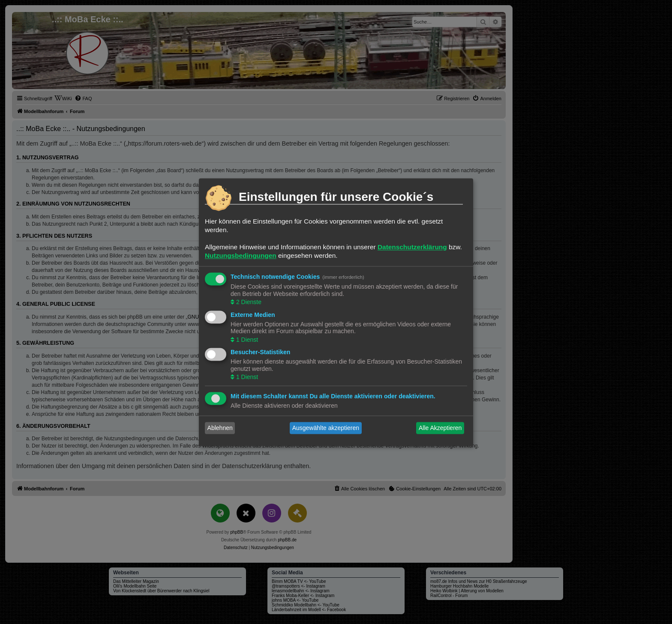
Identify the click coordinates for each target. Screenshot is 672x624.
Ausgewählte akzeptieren (326, 428)
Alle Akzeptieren (440, 428)
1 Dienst (246, 340)
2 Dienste (248, 302)
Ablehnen (220, 428)
